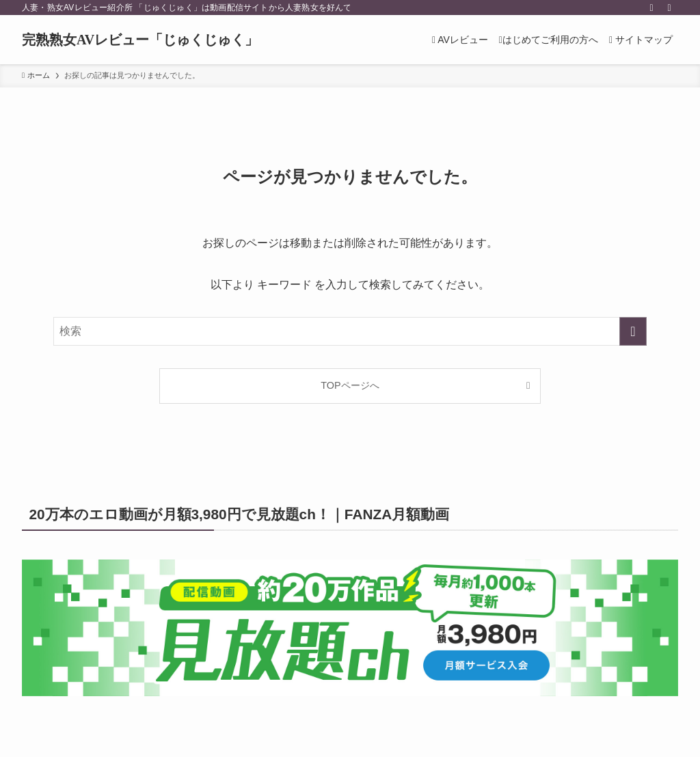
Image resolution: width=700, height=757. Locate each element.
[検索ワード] (350, 331)
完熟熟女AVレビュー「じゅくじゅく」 (140, 40)
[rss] (651, 8)
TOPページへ (350, 385)
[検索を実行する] (633, 331)
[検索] (669, 8)
